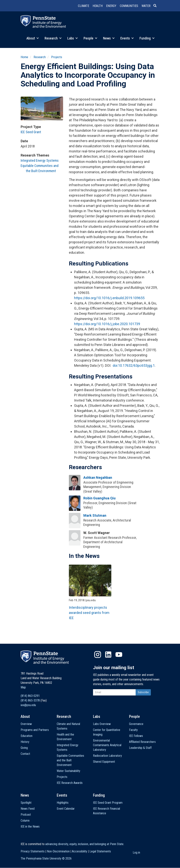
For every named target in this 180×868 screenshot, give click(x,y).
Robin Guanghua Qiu (99, 498)
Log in (136, 853)
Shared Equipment (104, 762)
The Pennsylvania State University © (46, 858)
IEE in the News (30, 827)
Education (27, 736)
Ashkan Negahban (98, 478)
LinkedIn (108, 655)
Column (25, 821)
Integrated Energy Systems (40, 160)
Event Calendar (66, 809)
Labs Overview (102, 724)
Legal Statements (100, 851)
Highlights (63, 803)
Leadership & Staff (140, 748)
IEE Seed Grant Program (108, 803)
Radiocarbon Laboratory (107, 756)
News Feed (28, 809)
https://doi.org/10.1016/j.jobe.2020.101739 (107, 324)
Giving (24, 748)
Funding (147, 38)
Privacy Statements (33, 851)
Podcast (26, 815)
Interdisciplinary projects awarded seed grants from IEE (89, 613)
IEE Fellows (136, 736)
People (90, 38)
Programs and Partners (35, 730)
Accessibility (80, 851)
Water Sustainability (68, 771)
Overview (26, 724)
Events (127, 38)
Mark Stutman (95, 515)
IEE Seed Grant (31, 132)
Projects (57, 57)
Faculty (133, 730)
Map (23, 687)
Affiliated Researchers (142, 742)
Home (24, 57)
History (25, 742)
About (33, 38)
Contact (25, 754)
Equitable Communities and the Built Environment (70, 760)
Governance (136, 724)
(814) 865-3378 (30, 700)
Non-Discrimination (58, 851)
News (109, 38)
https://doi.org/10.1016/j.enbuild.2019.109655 (109, 298)
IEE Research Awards (70, 783)
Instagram (98, 655)
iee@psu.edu (28, 705)
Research (53, 38)
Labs (73, 38)
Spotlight (26, 803)
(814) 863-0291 (30, 696)
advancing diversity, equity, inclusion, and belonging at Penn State (84, 844)
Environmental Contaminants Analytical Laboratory (107, 745)
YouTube (119, 655)
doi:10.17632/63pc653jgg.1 (134, 365)
